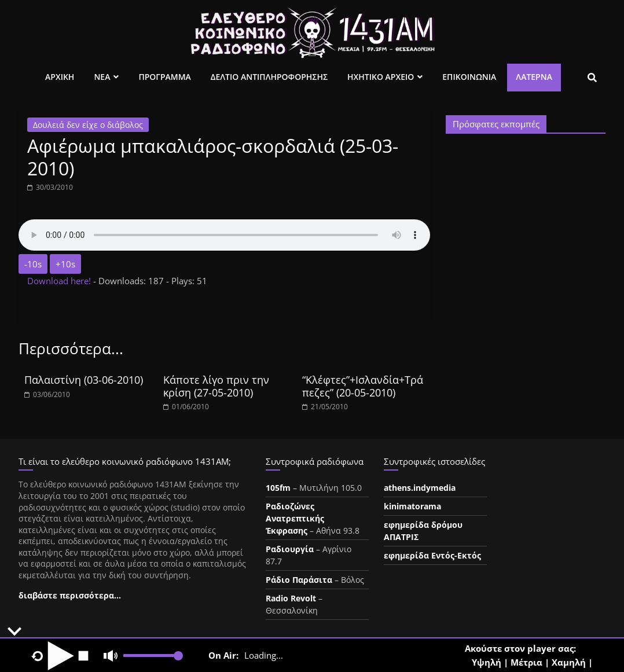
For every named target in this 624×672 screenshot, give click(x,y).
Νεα (102, 77)
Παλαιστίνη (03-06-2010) (84, 380)
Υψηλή (487, 662)
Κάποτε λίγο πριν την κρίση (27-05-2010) (216, 386)
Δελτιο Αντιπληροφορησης (269, 77)
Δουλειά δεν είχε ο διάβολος (88, 125)
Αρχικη (60, 77)
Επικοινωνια (469, 77)
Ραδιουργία (290, 549)
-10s (33, 264)
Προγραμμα (164, 77)
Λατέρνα (534, 77)
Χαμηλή (569, 662)
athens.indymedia (420, 488)
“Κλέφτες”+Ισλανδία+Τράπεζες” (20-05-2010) (363, 386)
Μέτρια (526, 662)
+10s (65, 264)
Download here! (60, 281)
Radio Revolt (291, 598)
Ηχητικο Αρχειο (381, 77)
